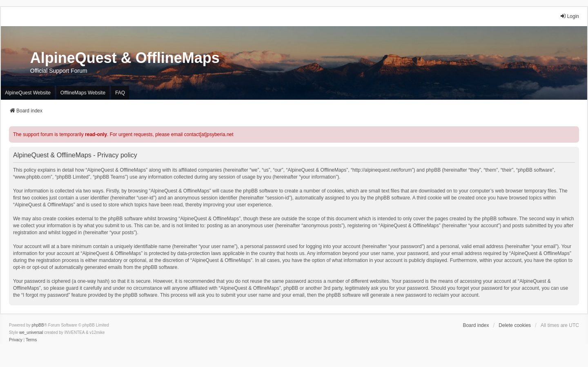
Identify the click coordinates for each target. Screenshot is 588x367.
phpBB (38, 325)
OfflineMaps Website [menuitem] (83, 93)
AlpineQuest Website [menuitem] (28, 93)
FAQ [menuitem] (120, 93)
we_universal (31, 332)
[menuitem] (16, 340)
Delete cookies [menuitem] (515, 325)
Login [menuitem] (569, 16)
